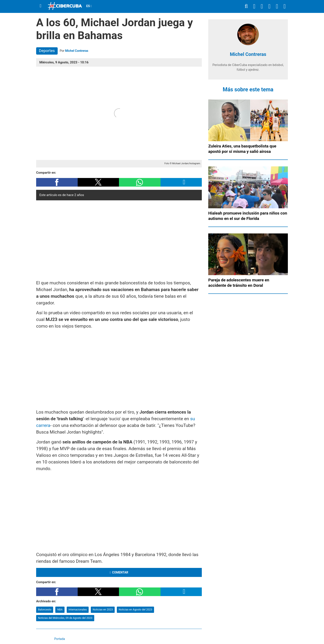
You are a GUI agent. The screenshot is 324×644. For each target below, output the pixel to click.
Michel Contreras (77, 51)
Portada (60, 639)
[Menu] (40, 6)
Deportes (47, 51)
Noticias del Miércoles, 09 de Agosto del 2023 (65, 618)
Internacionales (78, 609)
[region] (119, 239)
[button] (57, 182)
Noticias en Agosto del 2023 (136, 609)
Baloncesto (45, 609)
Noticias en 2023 (103, 609)
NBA (60, 609)
